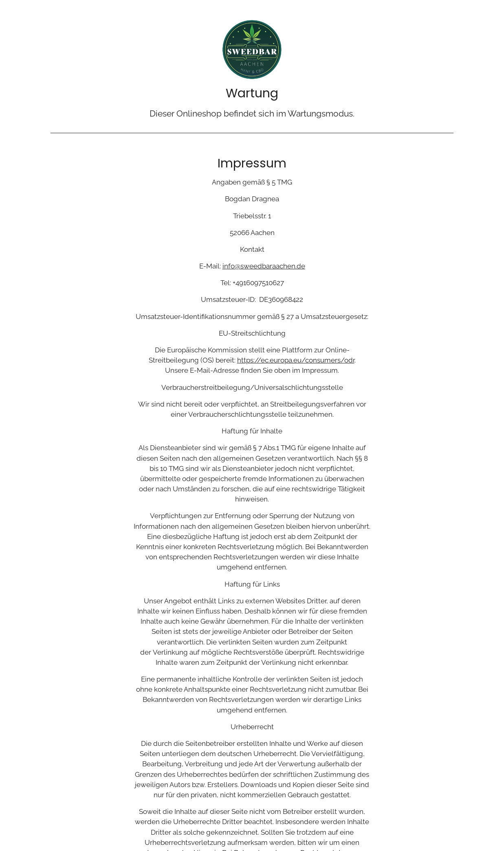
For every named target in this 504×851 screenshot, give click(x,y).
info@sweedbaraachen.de (264, 266)
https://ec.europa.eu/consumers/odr (296, 360)
